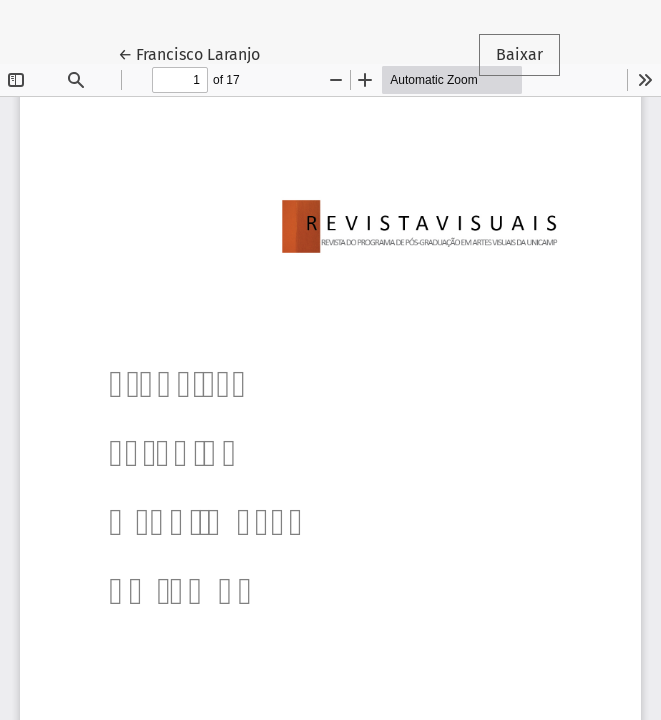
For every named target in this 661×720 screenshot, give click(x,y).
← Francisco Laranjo (197, 53)
